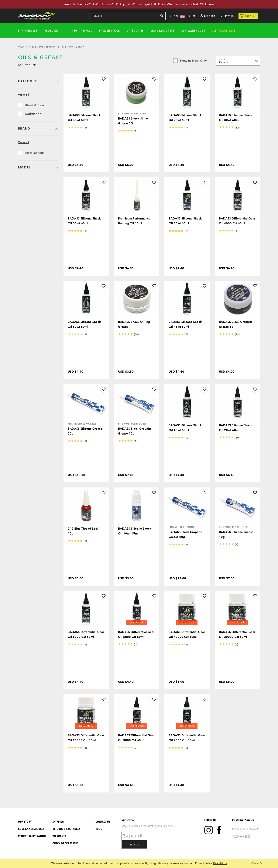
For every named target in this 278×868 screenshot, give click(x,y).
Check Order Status (65, 843)
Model (24, 167)
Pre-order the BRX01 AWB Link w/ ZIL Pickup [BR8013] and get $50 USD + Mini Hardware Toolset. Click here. (139, 4)
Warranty (59, 836)
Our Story (25, 822)
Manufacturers (163, 31)
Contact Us (103, 822)
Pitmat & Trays (31, 105)
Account (208, 16)
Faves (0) (229, 16)
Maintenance (73, 47)
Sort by (223, 59)
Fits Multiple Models (132, 114)
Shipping (58, 822)
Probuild (51, 31)
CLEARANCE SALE (224, 31)
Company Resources (31, 829)
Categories (135, 31)
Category (28, 81)
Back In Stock (109, 31)
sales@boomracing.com (245, 828)
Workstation (30, 114)
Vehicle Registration (32, 836)
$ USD (192, 16)
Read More (220, 863)
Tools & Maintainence (37, 47)
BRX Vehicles (28, 31)
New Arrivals (82, 31)
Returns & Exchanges (66, 829)
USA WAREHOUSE (193, 31)
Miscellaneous (31, 153)
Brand (24, 129)
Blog (99, 829)
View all (24, 95)
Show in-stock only (190, 61)
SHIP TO (177, 16)
